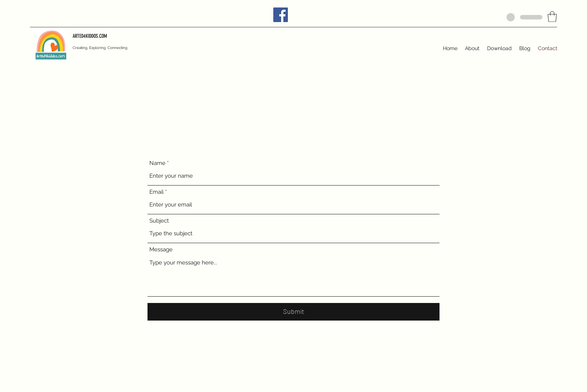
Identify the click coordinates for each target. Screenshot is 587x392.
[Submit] (293, 312)
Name (157, 163)
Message (161, 250)
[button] (552, 17)
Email (156, 192)
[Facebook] (281, 15)
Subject (159, 221)
